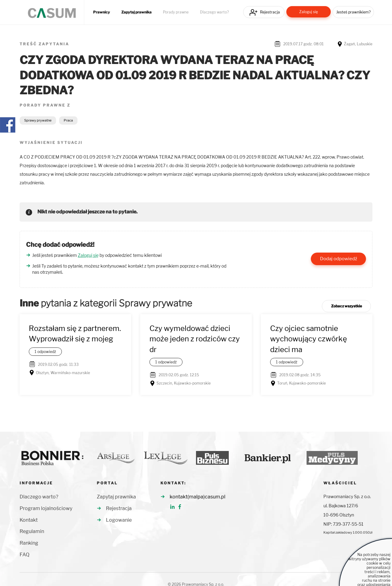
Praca (68, 120)
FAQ (24, 555)
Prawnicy (102, 12)
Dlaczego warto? (214, 12)
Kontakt (29, 520)
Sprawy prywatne (38, 120)
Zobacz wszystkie (347, 306)
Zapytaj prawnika (136, 12)
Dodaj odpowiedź (339, 259)
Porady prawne (176, 12)
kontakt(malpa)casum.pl (198, 497)
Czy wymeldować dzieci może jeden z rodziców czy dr (195, 339)
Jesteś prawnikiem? (353, 12)
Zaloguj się (309, 12)
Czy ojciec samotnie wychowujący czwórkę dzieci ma (309, 339)
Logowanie (119, 520)
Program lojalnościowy (46, 508)
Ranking (29, 543)
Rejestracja (270, 12)
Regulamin (32, 531)
